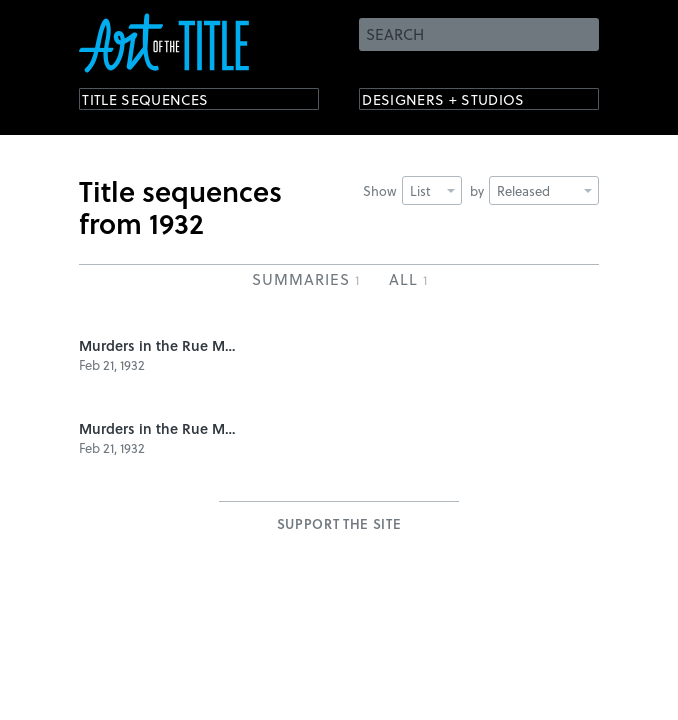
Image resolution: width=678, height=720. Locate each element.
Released (544, 190)
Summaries (305, 279)
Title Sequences (163, 102)
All (408, 279)
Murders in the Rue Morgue (159, 345)
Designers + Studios (465, 102)
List (432, 190)
